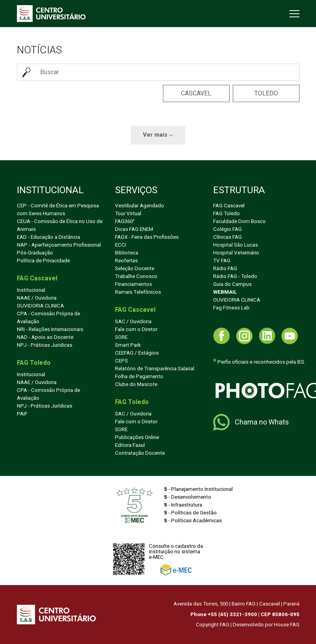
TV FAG (222, 261)
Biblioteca (127, 253)
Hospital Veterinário (236, 253)
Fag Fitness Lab (231, 308)
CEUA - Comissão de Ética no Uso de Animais (60, 225)
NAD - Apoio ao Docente (45, 337)
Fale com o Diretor (136, 329)
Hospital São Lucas (236, 245)
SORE (121, 337)
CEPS (121, 361)
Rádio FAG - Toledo (235, 276)
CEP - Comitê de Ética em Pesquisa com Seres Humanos (58, 210)
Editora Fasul (130, 445)
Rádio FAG (225, 269)
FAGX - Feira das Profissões (147, 237)
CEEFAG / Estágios (137, 353)
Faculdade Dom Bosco (239, 221)
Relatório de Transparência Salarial (155, 369)
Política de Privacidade (43, 261)
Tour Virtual (128, 214)
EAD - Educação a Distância (48, 237)
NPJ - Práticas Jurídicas (45, 406)
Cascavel (196, 93)
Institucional (31, 290)
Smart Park (128, 345)
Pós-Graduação (35, 253)
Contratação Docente (140, 453)
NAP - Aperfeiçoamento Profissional (59, 245)
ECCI (121, 245)
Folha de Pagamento (139, 377)
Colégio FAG (227, 229)
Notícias (39, 50)
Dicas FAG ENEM (134, 229)
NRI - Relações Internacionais (50, 329)
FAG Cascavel (229, 206)
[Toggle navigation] (294, 14)
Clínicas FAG (227, 237)
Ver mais (158, 135)
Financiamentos (133, 284)
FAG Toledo (226, 214)
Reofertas (126, 261)
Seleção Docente (135, 269)
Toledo (266, 93)
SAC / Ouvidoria (133, 322)
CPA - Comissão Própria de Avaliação (48, 318)
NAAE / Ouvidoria (37, 298)
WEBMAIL (225, 292)
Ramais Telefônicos (138, 292)
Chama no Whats (251, 422)
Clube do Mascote (136, 384)
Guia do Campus (232, 284)
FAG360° (125, 221)
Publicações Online (137, 437)
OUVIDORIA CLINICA (40, 306)
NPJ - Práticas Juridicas (45, 345)
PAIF (22, 414)
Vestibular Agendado (140, 206)
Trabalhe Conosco (136, 276)
